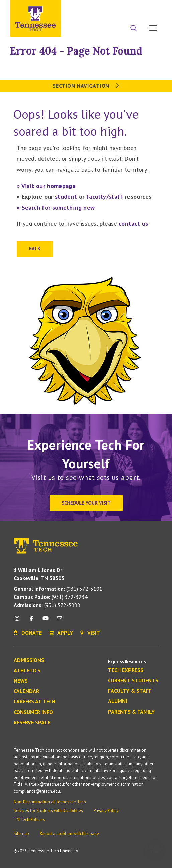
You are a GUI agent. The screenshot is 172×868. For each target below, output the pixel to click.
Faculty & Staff (130, 691)
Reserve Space (32, 723)
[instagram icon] (19, 621)
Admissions (29, 660)
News (21, 681)
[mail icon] (60, 621)
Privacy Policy (106, 811)
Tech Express (126, 670)
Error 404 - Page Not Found (76, 51)
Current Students (133, 681)
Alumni (118, 701)
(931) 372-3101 (58, 589)
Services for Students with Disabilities (48, 811)
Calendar (26, 691)
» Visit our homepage (46, 186)
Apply (101, 8)
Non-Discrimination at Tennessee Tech (50, 802)
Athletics (27, 671)
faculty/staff (105, 196)
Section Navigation (86, 86)
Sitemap (21, 833)
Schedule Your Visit (86, 503)
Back (35, 249)
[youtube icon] (46, 621)
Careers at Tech (34, 702)
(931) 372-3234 (51, 597)
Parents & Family (131, 712)
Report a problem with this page (69, 833)
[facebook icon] (31, 621)
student (66, 196)
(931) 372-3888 (47, 605)
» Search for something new (56, 207)
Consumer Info (33, 712)
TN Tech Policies (29, 819)
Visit (151, 8)
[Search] (134, 29)
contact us (134, 224)
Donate (126, 8)
